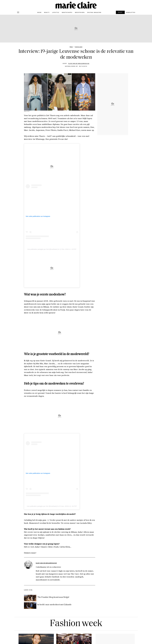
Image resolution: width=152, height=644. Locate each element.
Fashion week (76, 624)
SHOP (120, 12)
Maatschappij (67, 12)
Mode (39, 12)
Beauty (47, 12)
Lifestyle (56, 12)
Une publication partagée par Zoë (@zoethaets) (43, 249)
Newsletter (131, 12)
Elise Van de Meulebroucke (79, 63)
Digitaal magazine (94, 12)
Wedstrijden (80, 12)
